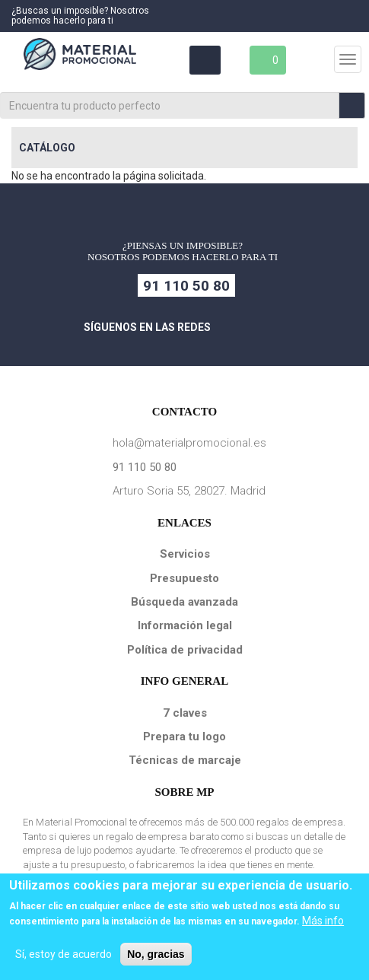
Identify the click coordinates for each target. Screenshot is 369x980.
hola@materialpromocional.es (189, 443)
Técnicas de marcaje (185, 760)
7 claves (185, 713)
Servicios (185, 554)
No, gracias (156, 954)
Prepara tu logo (184, 737)
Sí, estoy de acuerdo (64, 954)
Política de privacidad (185, 650)
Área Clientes (204, 60)
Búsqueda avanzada (184, 602)
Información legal (185, 625)
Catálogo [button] (47, 148)
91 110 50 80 (186, 286)
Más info (323, 921)
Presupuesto (184, 578)
